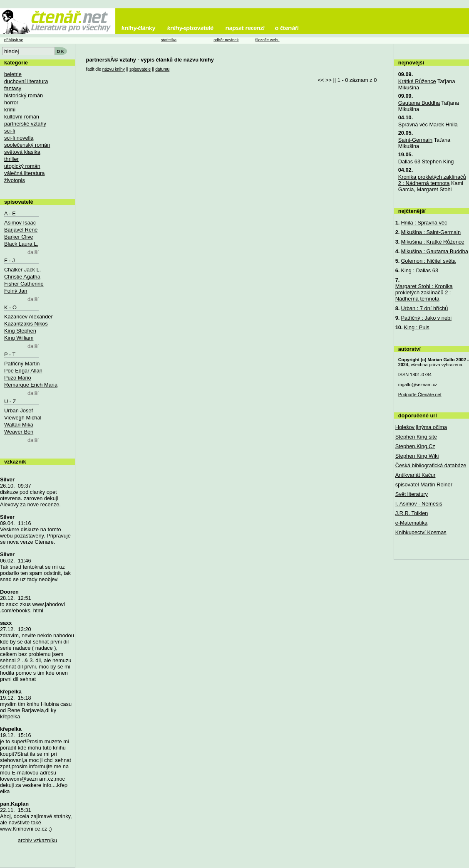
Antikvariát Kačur (416, 475)
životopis (15, 180)
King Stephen (20, 331)
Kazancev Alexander (29, 317)
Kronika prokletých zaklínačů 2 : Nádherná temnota (432, 180)
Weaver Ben (19, 432)
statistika (169, 40)
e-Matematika (412, 523)
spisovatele (140, 69)
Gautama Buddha (419, 103)
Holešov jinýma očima (421, 427)
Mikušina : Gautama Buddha (434, 251)
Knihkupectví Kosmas (421, 532)
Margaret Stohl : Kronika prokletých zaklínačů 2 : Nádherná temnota (424, 292)
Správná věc (413, 125)
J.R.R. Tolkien (412, 513)
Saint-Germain (416, 140)
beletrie (13, 74)
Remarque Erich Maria (31, 385)
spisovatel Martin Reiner (424, 485)
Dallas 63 (409, 162)
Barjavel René (21, 230)
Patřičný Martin (22, 364)
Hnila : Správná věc (424, 223)
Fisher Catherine (24, 284)
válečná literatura (24, 173)
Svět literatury (412, 494)
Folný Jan (16, 291)
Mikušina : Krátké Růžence (432, 242)
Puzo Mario (18, 378)
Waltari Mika (19, 425)
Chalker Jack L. (22, 270)
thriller (11, 159)
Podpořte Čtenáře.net (420, 395)
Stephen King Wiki (417, 456)
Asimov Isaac (20, 223)
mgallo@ (418, 385)
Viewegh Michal (23, 418)
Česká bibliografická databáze (431, 465)
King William (19, 338)
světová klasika (22, 152)
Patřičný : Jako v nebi (426, 318)
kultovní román (22, 117)
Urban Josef (19, 411)
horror (11, 102)
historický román (24, 95)
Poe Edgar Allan (23, 371)
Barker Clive (19, 237)
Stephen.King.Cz (415, 446)
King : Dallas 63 (419, 270)
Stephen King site (416, 437)
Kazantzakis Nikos (26, 324)
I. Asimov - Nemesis (419, 504)
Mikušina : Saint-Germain (431, 232)
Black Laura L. (21, 244)
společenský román (27, 145)
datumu (162, 69)
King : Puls (416, 327)
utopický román (22, 166)
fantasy (13, 88)
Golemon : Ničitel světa (428, 261)
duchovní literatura (26, 81)
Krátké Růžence (417, 81)
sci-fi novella (19, 138)
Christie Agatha (22, 277)
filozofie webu (267, 40)
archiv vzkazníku (38, 840)
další (33, 252)
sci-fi (10, 131)
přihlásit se (14, 40)
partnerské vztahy (25, 124)
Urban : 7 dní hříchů (424, 308)
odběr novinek (226, 40)
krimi (10, 110)
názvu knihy (114, 69)
